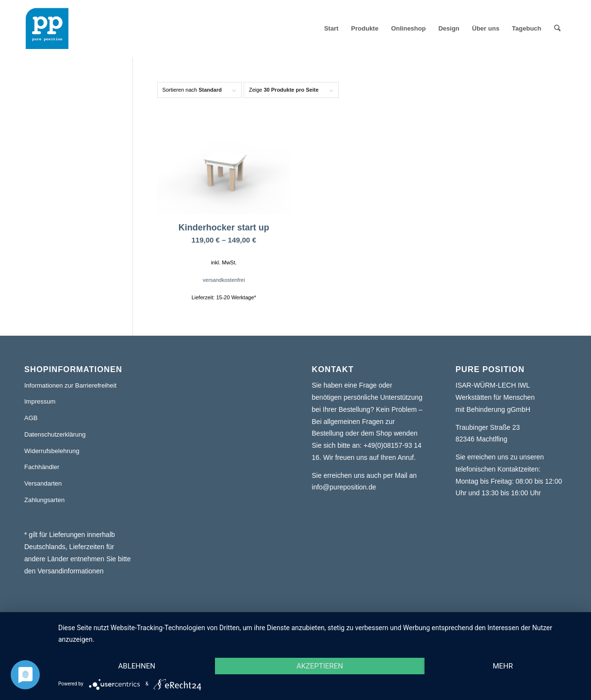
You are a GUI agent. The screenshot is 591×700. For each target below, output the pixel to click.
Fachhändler (42, 467)
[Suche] (557, 29)
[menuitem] (331, 29)
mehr (503, 666)
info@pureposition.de (344, 487)
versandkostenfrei (224, 280)
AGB (31, 418)
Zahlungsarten (44, 500)
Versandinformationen (70, 571)
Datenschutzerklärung (55, 434)
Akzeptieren (320, 666)
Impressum (40, 401)
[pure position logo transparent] (47, 29)
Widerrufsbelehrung (52, 451)
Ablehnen (137, 666)
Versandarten (43, 483)
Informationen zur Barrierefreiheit (70, 385)
